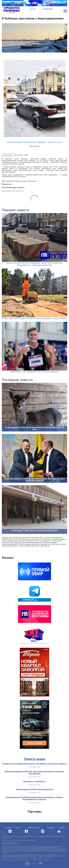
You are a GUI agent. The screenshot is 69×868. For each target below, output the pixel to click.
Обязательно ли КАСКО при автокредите (35, 789)
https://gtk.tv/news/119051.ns (13, 191)
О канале (8, 827)
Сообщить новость (33, 827)
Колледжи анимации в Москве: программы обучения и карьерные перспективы (35, 772)
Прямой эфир (48, 9)
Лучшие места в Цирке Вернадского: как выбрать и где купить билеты (34, 763)
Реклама (62, 827)
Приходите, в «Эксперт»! (35, 781)
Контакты (51, 827)
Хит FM (32, 9)
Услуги (18, 827)
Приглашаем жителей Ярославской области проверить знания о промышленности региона (35, 798)
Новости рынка (35, 759)
